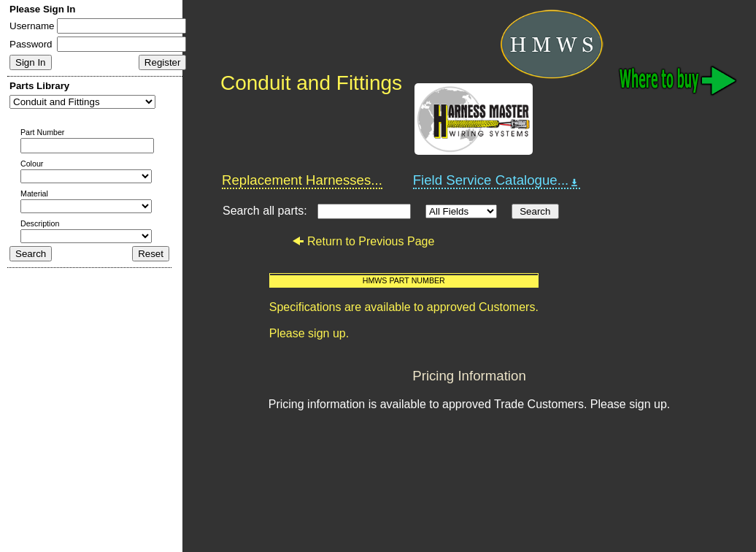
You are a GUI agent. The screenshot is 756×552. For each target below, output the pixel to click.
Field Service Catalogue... (497, 180)
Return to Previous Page (363, 241)
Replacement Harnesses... (302, 180)
